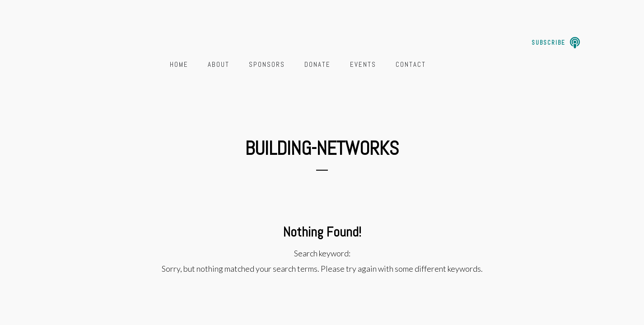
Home (179, 64)
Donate (317, 64)
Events (363, 64)
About (219, 64)
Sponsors (267, 64)
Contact (411, 64)
